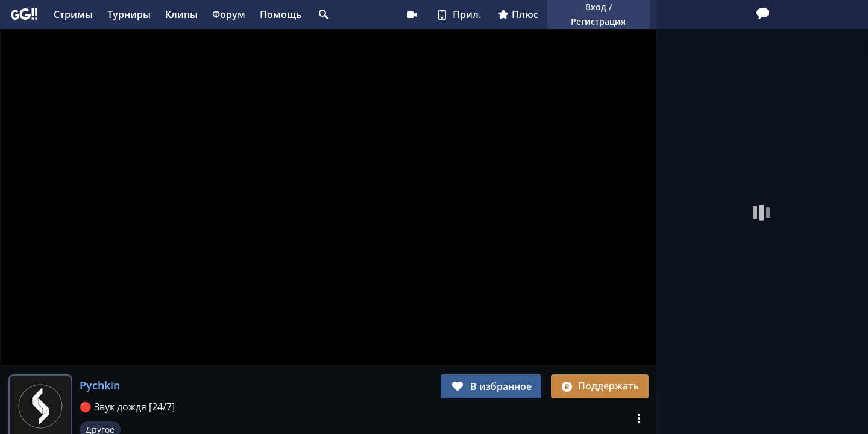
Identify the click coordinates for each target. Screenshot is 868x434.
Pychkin (100, 385)
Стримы (73, 14)
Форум (229, 14)
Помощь (281, 14)
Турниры (129, 14)
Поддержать (600, 386)
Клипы (181, 14)
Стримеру (412, 14)
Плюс (518, 14)
